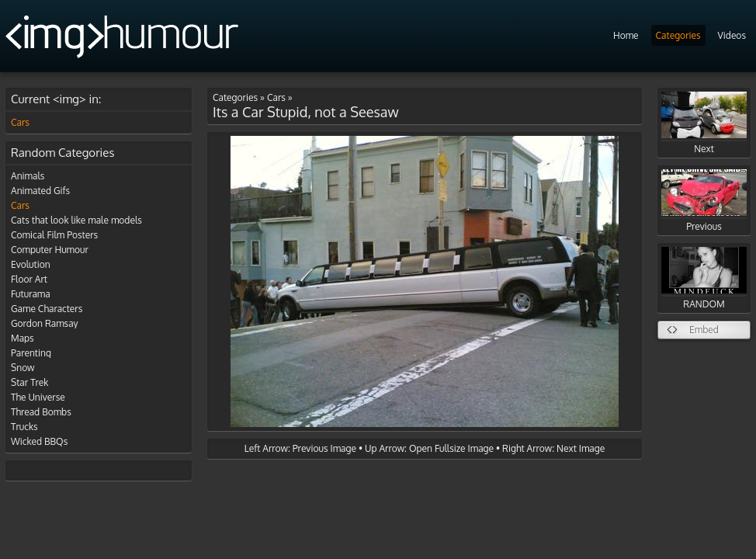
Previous (704, 201)
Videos (732, 35)
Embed (704, 330)
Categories (678, 35)
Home (626, 35)
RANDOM (704, 278)
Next (704, 123)
